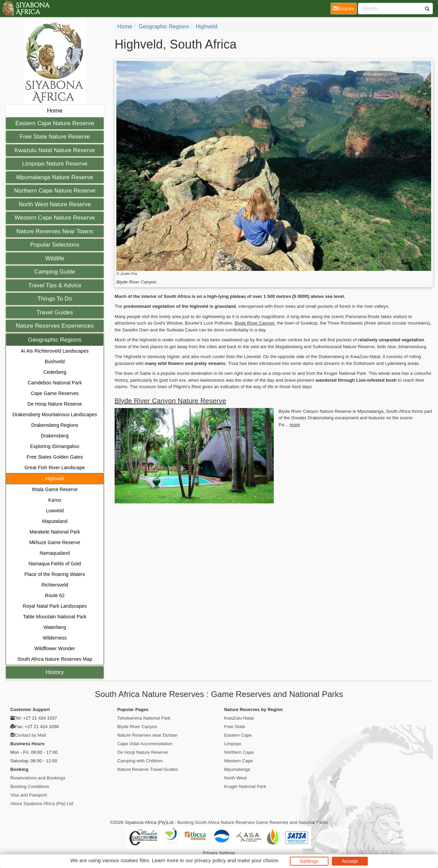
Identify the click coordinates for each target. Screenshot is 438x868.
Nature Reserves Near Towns (55, 231)
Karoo (55, 500)
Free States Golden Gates (55, 457)
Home (55, 111)
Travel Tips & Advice (55, 285)
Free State (235, 727)
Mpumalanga (237, 769)
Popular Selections (55, 245)
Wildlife (55, 258)
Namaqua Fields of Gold (55, 564)
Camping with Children (140, 761)
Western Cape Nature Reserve (55, 218)
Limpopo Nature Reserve (55, 164)
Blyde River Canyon (254, 323)
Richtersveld (55, 585)
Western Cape (239, 761)
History (55, 672)
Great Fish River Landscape (55, 468)
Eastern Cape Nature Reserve (55, 123)
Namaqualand (55, 553)
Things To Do (55, 299)
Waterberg (55, 627)
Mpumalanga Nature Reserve (55, 177)
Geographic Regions (55, 340)
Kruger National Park (245, 786)
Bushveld (55, 361)
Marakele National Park (55, 532)
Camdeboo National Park (55, 383)
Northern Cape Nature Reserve (55, 191)
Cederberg (55, 372)
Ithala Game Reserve (55, 489)
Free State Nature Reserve (55, 137)
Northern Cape (239, 752)
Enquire (345, 8)
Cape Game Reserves (55, 393)
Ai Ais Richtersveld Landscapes (55, 351)
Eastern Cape (238, 735)
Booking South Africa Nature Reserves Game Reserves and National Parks (253, 822)
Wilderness (55, 638)
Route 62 (55, 595)
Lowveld (55, 511)
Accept (350, 861)
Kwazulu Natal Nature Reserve (55, 150)
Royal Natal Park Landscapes (55, 606)
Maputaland (55, 521)
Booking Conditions (30, 786)
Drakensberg (55, 436)
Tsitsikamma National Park (144, 718)
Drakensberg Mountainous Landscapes (55, 415)
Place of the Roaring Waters (55, 574)
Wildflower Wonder (55, 648)
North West (235, 778)
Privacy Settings (219, 853)
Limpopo (233, 744)
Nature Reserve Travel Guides (148, 769)
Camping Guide (55, 272)
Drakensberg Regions (55, 425)
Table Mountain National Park (55, 617)
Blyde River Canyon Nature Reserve (170, 401)
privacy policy (210, 860)
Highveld (55, 478)
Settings (309, 861)
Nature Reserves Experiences (55, 326)
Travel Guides (55, 312)
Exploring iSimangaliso (55, 446)
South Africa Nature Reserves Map (55, 659)
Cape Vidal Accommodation (145, 744)
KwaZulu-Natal (239, 718)
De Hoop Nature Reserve (55, 404)
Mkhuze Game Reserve (55, 542)
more (295, 425)
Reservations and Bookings (38, 778)
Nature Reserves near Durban (147, 735)
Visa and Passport (29, 795)
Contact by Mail (30, 735)
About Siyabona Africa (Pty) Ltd (42, 804)
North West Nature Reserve (55, 204)
